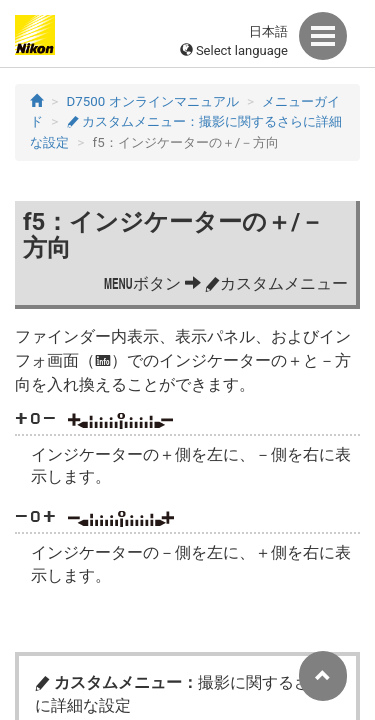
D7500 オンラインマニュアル (153, 101)
